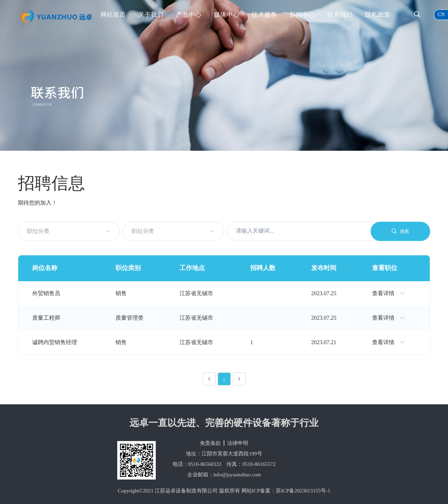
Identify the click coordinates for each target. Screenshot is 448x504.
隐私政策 (378, 15)
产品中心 (189, 15)
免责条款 (210, 443)
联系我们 (340, 15)
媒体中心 (226, 15)
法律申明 (238, 443)
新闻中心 (302, 15)
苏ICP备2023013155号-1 (303, 491)
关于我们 (151, 15)
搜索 (400, 231)
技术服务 (264, 15)
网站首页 (113, 15)
